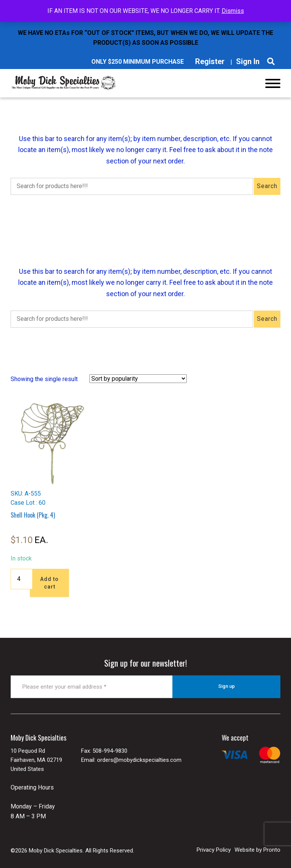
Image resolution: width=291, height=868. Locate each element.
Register (210, 61)
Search (267, 186)
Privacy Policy (214, 849)
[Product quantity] (22, 579)
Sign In (248, 61)
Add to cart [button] (49, 583)
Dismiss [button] (233, 11)
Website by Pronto (257, 849)
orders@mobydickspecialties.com (139, 760)
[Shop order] (138, 379)
